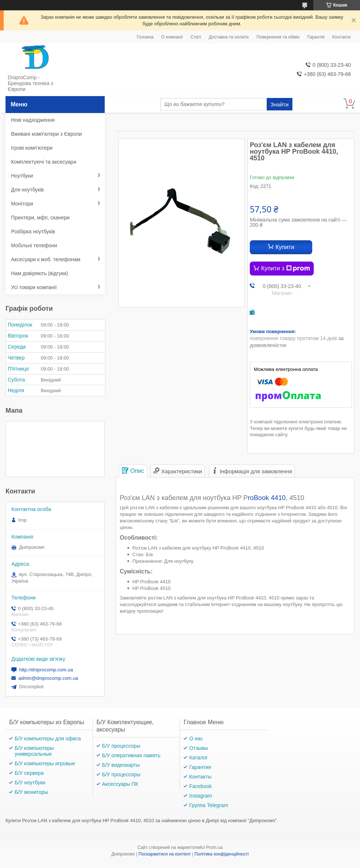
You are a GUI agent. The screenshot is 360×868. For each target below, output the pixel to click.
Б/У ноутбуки (30, 783)
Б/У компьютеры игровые (45, 763)
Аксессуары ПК (120, 784)
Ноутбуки (22, 176)
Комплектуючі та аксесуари (44, 162)
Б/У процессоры (121, 746)
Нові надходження (33, 120)
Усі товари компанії (34, 287)
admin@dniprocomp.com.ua (48, 678)
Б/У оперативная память (131, 755)
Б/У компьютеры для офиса (48, 738)
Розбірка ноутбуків (33, 231)
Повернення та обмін (278, 37)
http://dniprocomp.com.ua (46, 670)
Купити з (286, 269)
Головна (145, 37)
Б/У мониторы (31, 792)
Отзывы (199, 748)
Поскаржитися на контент (165, 854)
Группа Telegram (209, 805)
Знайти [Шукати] (279, 104)
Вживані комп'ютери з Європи (46, 134)
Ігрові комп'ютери (32, 148)
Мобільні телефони (34, 245)
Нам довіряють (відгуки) (39, 273)
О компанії (172, 37)
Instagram (201, 796)
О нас (196, 738)
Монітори (22, 204)
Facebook (200, 786)
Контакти (342, 37)
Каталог (199, 758)
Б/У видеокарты (121, 765)
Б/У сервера (29, 773)
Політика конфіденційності (222, 854)
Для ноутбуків (27, 190)
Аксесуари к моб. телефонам (46, 259)
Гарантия (200, 767)
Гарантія (316, 37)
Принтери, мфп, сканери (40, 218)
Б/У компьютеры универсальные (34, 751)
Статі (196, 37)
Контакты (200, 777)
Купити (285, 247)
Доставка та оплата (229, 37)
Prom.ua (214, 847)
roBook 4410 (267, 498)
